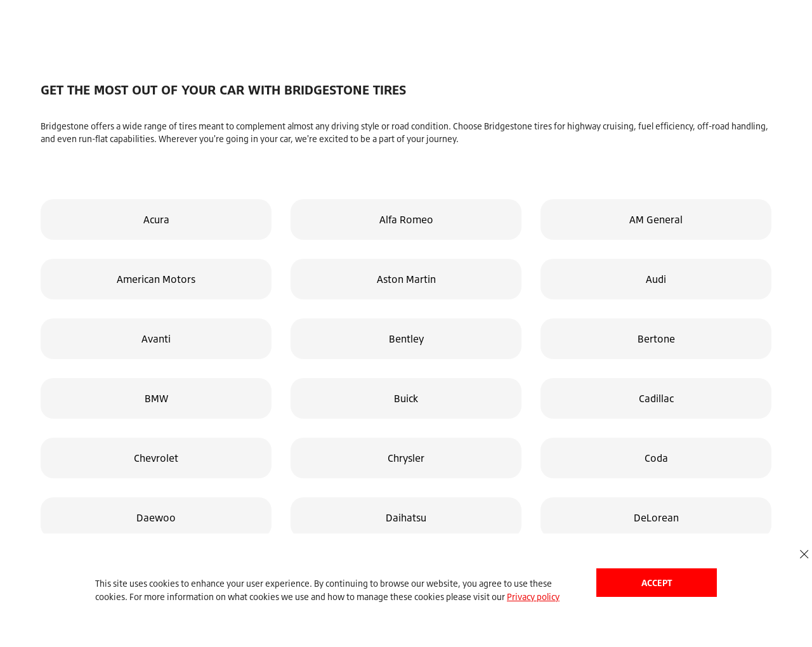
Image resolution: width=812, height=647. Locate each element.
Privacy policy (533, 597)
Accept (657, 583)
